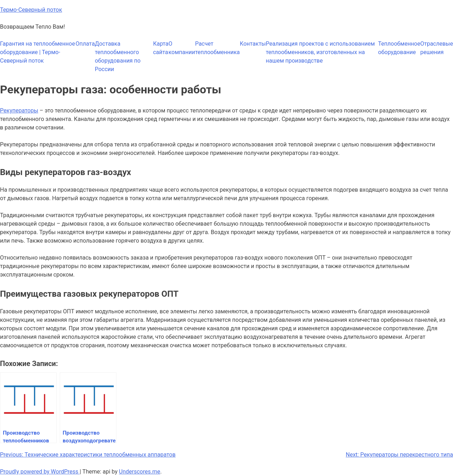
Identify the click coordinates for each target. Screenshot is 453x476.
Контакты (253, 44)
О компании (182, 48)
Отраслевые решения (437, 48)
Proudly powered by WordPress (40, 472)
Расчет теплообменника (217, 48)
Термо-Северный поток (31, 10)
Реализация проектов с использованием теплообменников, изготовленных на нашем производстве (320, 52)
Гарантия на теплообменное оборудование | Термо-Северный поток (38, 52)
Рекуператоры (19, 111)
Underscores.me (140, 472)
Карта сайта (161, 48)
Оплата (85, 44)
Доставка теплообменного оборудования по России (118, 56)
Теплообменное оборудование (399, 48)
